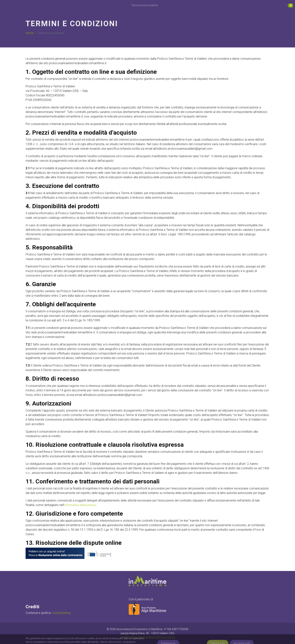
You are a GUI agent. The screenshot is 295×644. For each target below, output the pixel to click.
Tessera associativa (144, 5)
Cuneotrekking (61, 613)
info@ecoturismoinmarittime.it (138, 638)
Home (30, 33)
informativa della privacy (80, 505)
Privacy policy (167, 638)
